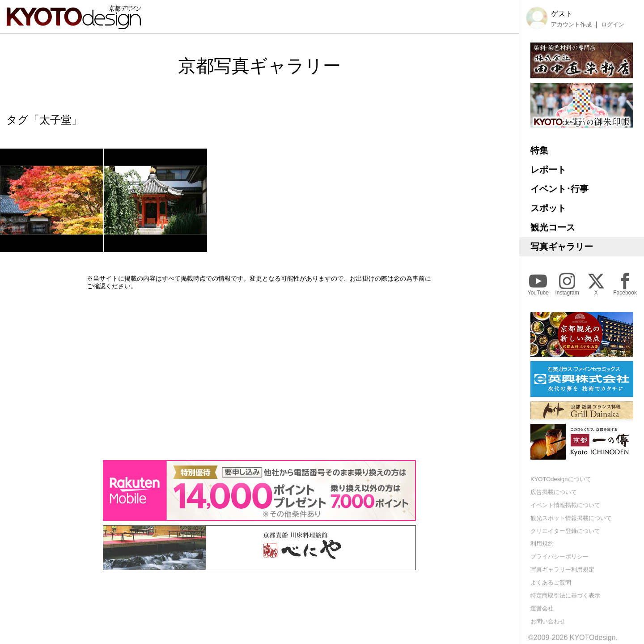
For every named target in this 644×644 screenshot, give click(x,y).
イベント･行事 (559, 189)
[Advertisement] (259, 375)
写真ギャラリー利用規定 (562, 569)
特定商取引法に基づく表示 (565, 595)
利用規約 (542, 544)
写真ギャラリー (562, 247)
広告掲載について (554, 492)
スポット (548, 208)
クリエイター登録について (565, 531)
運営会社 (542, 608)
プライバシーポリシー (559, 557)
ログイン (613, 25)
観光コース (553, 227)
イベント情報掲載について (565, 505)
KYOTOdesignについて (561, 479)
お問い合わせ (548, 621)
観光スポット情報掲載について (571, 518)
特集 (539, 150)
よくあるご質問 (551, 582)
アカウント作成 (571, 25)
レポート (548, 170)
